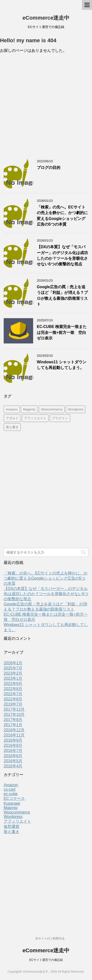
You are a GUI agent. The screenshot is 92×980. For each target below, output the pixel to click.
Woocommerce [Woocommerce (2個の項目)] (52, 409)
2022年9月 (13, 684)
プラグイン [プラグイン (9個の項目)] (60, 418)
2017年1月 (13, 725)
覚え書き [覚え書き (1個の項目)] (12, 427)
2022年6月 (13, 699)
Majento (11, 808)
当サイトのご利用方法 (50, 939)
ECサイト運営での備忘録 (46, 960)
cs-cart (10, 789)
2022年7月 (13, 694)
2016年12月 (14, 730)
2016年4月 (13, 766)
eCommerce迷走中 (46, 18)
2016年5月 (13, 761)
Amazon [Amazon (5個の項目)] (12, 409)
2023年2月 (13, 673)
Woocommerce (17, 812)
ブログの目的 (49, 168)
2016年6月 (13, 756)
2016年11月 (14, 735)
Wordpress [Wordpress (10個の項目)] (76, 409)
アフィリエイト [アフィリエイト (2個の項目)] (35, 418)
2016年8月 (13, 745)
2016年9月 (13, 740)
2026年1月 (13, 663)
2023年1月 (13, 678)
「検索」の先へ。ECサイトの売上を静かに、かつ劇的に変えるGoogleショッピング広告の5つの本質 (46, 578)
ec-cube (11, 794)
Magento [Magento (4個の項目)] (29, 409)
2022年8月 (13, 689)
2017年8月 (13, 720)
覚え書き (12, 832)
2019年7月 (13, 704)
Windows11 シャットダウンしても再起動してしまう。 (62, 365)
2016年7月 (13, 751)
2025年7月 (13, 668)
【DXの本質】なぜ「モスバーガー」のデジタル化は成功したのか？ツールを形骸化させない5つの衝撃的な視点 (62, 255)
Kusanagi (12, 803)
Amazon (11, 785)
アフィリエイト (17, 821)
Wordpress (13, 817)
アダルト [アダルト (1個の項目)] (12, 418)
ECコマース (14, 798)
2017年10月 (14, 715)
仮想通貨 (12, 826)
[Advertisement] (46, 107)
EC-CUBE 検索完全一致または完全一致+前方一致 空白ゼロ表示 (62, 332)
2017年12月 (14, 709)
